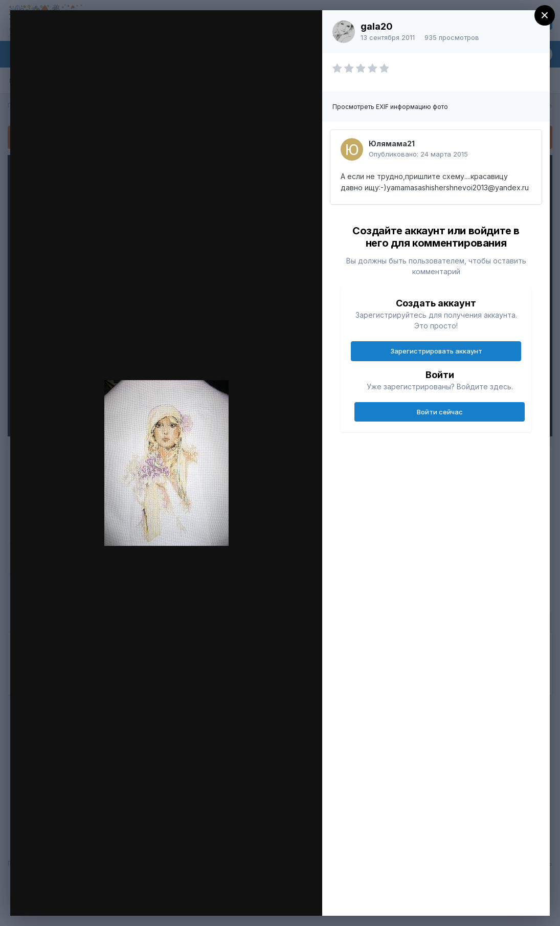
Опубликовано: (418, 154)
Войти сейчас (440, 412)
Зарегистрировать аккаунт (436, 351)
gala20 (377, 26)
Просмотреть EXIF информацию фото (390, 107)
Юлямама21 (392, 144)
